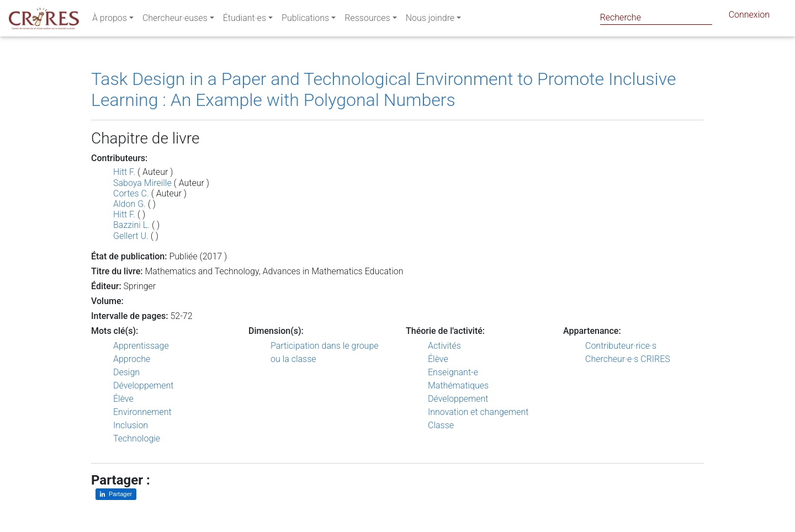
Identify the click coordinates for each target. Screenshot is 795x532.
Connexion (749, 17)
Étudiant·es (245, 20)
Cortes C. (131, 193)
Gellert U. (131, 236)
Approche (132, 359)
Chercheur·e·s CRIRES (628, 359)
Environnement (142, 412)
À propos (110, 20)
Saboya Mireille (142, 183)
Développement (144, 385)
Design (126, 372)
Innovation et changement (478, 412)
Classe (441, 425)
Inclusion (131, 425)
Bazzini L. (131, 225)
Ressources (367, 20)
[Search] (656, 17)
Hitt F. (124, 172)
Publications (305, 20)
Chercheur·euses (175, 20)
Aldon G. (129, 204)
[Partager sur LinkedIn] (116, 494)
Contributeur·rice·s (621, 346)
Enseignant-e (453, 372)
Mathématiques (458, 385)
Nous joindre (430, 20)
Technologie (137, 438)
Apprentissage (141, 346)
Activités (444, 346)
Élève (123, 399)
